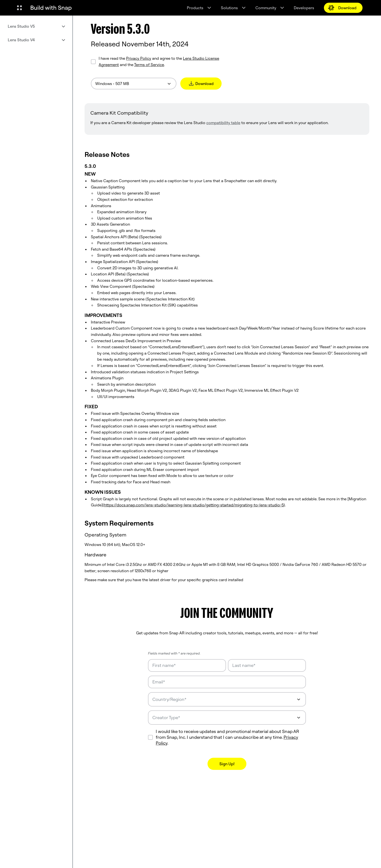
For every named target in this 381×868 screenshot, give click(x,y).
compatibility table (223, 123)
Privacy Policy (139, 58)
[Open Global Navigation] (19, 8)
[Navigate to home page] (51, 8)
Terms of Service (149, 65)
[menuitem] (36, 26)
